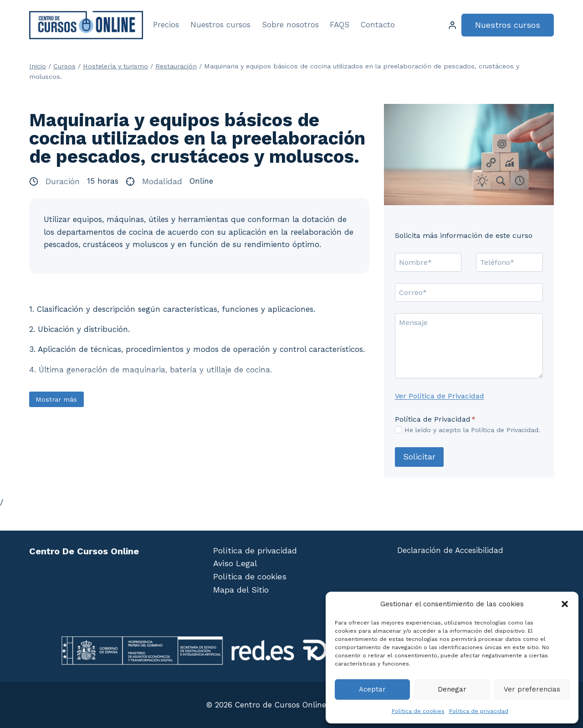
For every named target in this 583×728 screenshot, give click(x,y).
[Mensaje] (469, 346)
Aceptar (372, 689)
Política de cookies (418, 711)
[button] (565, 604)
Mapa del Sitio (241, 590)
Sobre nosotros (290, 25)
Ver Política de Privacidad (440, 396)
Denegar (452, 689)
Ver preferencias (532, 689)
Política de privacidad (479, 711)
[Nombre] (428, 262)
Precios (166, 25)
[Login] (452, 25)
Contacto (378, 25)
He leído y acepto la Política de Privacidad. (472, 430)
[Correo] (469, 292)
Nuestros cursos (220, 25)
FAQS (340, 25)
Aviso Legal (235, 563)
